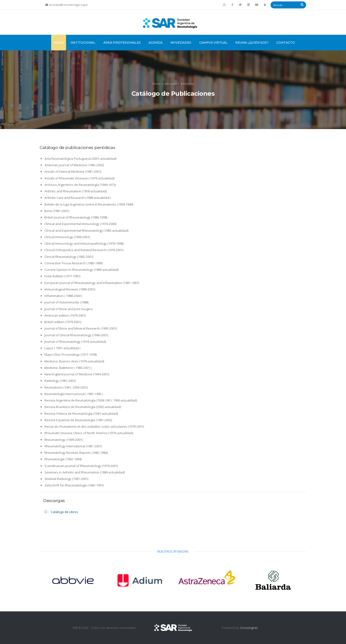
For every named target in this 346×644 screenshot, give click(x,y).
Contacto (286, 43)
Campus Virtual (213, 43)
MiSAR (59, 43)
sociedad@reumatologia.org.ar (68, 5)
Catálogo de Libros (65, 512)
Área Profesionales (122, 43)
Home (156, 84)
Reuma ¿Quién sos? (252, 43)
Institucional (83, 43)
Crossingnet (249, 628)
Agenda (155, 43)
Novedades (181, 43)
